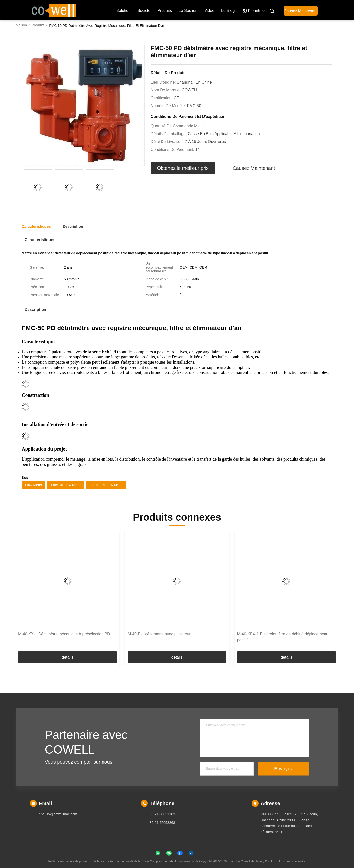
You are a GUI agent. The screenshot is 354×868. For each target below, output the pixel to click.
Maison (21, 25)
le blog (228, 10)
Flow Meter (34, 485)
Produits (38, 25)
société (144, 10)
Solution (123, 10)
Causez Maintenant (301, 11)
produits (165, 10)
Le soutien (188, 10)
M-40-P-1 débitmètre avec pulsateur (159, 634)
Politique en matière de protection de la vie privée (81, 861)
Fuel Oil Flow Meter (66, 485)
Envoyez (284, 768)
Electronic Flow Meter (106, 485)
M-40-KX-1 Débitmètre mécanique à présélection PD (64, 634)
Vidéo (209, 10)
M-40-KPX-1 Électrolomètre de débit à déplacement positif (282, 637)
